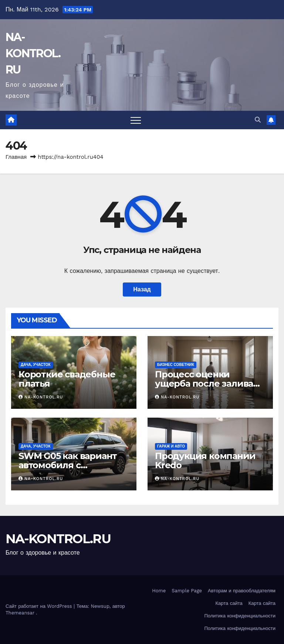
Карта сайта (229, 603)
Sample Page (187, 591)
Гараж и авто (171, 446)
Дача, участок (36, 365)
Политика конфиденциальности (240, 616)
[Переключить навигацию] (136, 120)
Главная (16, 157)
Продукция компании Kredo (205, 460)
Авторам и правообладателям (242, 591)
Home (159, 591)
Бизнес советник (176, 365)
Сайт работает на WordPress (40, 606)
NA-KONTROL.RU (33, 53)
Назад (142, 289)
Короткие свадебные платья (67, 379)
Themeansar (20, 613)
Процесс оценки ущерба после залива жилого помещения (204, 383)
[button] (258, 120)
